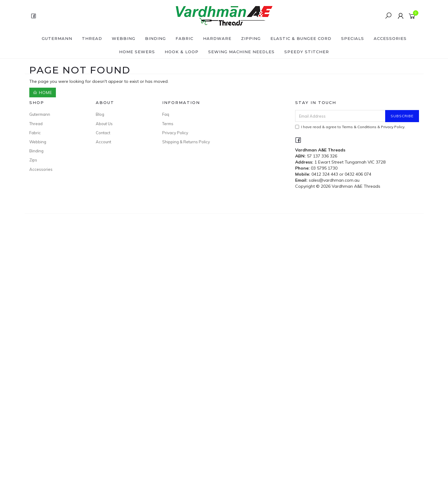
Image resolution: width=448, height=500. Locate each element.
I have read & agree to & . (350, 127)
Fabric (184, 38)
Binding (155, 38)
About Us (104, 124)
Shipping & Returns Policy (186, 142)
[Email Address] (340, 116)
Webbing (124, 38)
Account (103, 142)
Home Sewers (137, 52)
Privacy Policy (175, 133)
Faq (166, 114)
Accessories (390, 38)
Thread (92, 38)
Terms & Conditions (359, 127)
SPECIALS (353, 38)
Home (43, 93)
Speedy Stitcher (307, 52)
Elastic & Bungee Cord (301, 38)
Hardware (217, 38)
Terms (168, 124)
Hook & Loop (182, 52)
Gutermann (57, 38)
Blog (100, 114)
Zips (33, 160)
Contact (103, 133)
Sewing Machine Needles (241, 52)
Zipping (251, 38)
